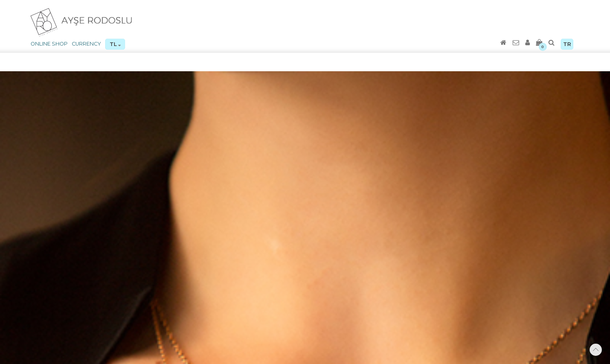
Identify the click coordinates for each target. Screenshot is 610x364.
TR (567, 44)
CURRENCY (86, 44)
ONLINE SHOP (49, 44)
